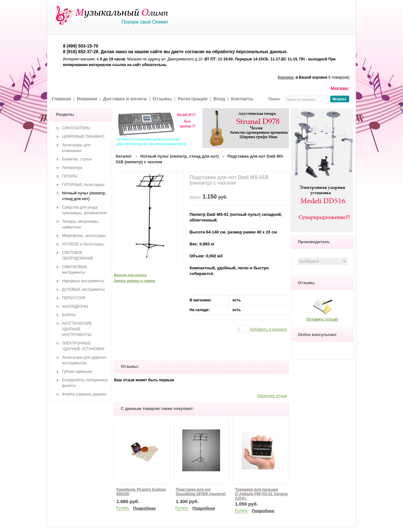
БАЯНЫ (69, 315)
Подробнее (145, 508)
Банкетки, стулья (77, 159)
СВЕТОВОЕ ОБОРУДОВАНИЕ (78, 255)
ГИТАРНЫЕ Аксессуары (83, 185)
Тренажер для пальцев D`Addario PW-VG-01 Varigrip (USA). (261, 494)
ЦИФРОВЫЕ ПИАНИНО (83, 137)
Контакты (242, 99)
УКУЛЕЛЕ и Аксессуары (83, 244)
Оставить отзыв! (322, 319)
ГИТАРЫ (70, 176)
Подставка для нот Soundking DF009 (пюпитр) (201, 492)
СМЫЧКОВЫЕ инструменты (75, 270)
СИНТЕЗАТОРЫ (76, 128)
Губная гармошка (77, 372)
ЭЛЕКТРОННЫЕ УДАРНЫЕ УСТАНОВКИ (83, 346)
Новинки (87, 99)
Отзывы (162, 99)
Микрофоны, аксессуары (84, 236)
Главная (61, 99)
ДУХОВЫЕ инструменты (83, 289)
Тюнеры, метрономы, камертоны (81, 224)
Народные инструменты (83, 281)
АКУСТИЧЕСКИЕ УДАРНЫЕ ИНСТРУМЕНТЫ (77, 329)
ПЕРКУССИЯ (74, 298)
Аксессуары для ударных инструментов (84, 360)
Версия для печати (130, 275)
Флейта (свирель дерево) (84, 394)
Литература (72, 168)
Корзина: (286, 77)
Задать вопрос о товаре (135, 281)
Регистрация (193, 99)
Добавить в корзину (268, 329)
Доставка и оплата (125, 99)
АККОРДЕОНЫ (75, 306)
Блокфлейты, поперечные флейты (85, 383)
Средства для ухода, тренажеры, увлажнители (84, 210)
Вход (219, 99)
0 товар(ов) (339, 77)
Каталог (124, 156)
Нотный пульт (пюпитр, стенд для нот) (180, 156)
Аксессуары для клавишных (76, 148)
